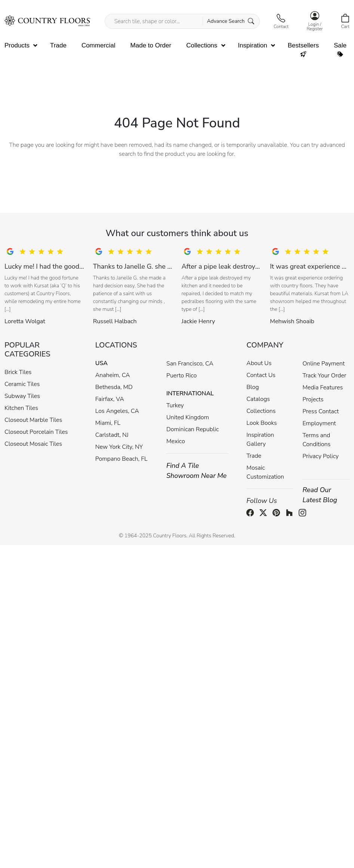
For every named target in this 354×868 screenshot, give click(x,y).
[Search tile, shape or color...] (182, 21)
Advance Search (230, 21)
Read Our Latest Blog (320, 495)
